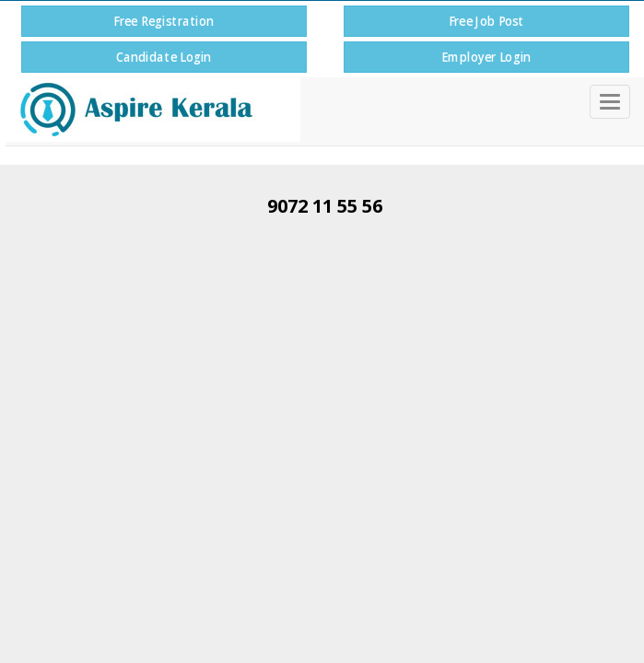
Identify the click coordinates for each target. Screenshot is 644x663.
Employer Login (486, 57)
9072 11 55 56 (325, 206)
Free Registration (164, 21)
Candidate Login (164, 57)
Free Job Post (486, 21)
